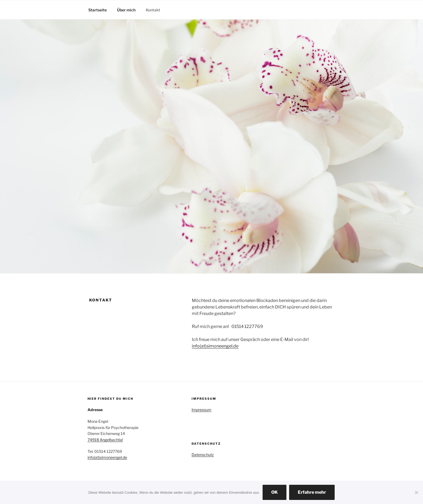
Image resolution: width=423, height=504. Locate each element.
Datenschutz (203, 455)
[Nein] (416, 492)
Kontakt (153, 10)
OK (275, 492)
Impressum (201, 410)
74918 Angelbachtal (105, 440)
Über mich (126, 10)
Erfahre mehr (312, 492)
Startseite (98, 10)
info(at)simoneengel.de (215, 346)
